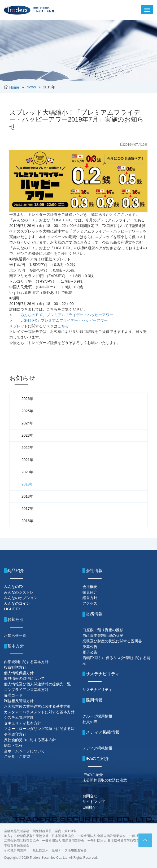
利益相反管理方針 (19, 701)
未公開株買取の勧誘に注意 (105, 780)
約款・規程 (13, 745)
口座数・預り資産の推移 (103, 630)
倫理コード (13, 695)
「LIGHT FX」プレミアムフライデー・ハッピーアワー (62, 320)
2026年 (27, 399)
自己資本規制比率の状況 (103, 635)
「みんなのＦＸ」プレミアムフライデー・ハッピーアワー (65, 315)
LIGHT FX (12, 609)
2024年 (27, 423)
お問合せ (90, 796)
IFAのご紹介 (93, 775)
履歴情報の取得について (24, 678)
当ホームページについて (24, 751)
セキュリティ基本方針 (23, 723)
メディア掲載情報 (97, 748)
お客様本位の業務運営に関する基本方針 (37, 706)
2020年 (27, 472)
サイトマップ (94, 802)
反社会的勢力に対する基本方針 (30, 740)
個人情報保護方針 (19, 673)
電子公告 (90, 652)
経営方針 (90, 598)
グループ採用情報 (97, 716)
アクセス (90, 603)
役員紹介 (90, 592)
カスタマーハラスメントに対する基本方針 (39, 712)
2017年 (27, 509)
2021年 (27, 460)
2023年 (27, 435)
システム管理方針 (19, 717)
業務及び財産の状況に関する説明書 (112, 641)
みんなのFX (14, 587)
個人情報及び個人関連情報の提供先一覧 (37, 684)
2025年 (27, 411)
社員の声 (90, 722)
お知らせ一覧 (15, 635)
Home (14, 87)
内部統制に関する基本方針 (26, 662)
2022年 (27, 448)
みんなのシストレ (19, 592)
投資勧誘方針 (15, 667)
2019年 (27, 484)
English (89, 807)
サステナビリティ (97, 690)
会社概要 (90, 587)
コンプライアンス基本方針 (26, 690)
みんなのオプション (21, 598)
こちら (63, 326)
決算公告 (90, 647)
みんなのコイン (17, 603)
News (31, 87)
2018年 (27, 496)
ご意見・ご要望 (17, 757)
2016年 (27, 521)
